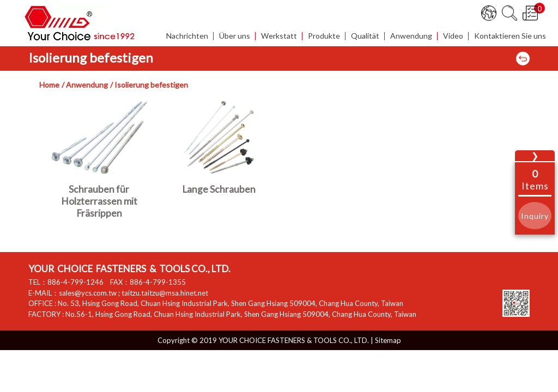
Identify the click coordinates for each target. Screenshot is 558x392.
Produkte (324, 36)
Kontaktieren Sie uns (510, 36)
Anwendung (411, 36)
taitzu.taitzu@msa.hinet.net (165, 293)
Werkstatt (279, 36)
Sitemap (388, 340)
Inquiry (535, 216)
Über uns (235, 36)
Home (49, 85)
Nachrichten (187, 36)
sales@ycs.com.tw (88, 293)
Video (453, 36)
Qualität (365, 36)
